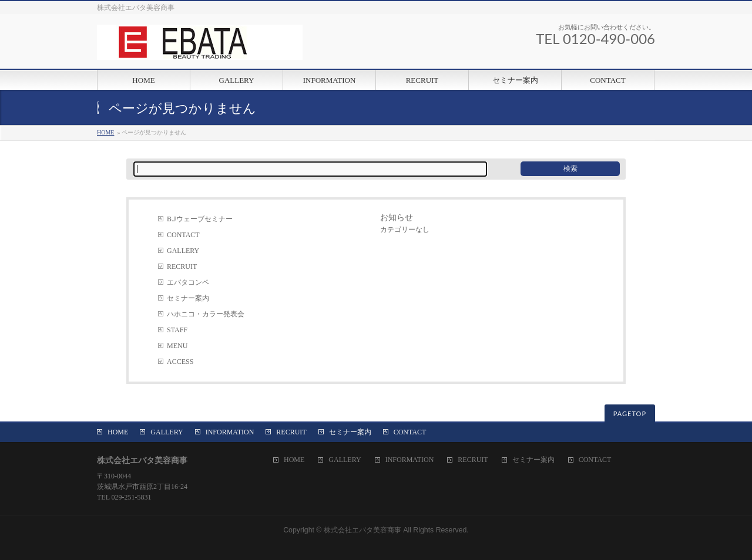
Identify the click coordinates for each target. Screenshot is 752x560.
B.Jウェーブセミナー (200, 219)
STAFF (177, 330)
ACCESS (180, 362)
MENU (177, 346)
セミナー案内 (188, 298)
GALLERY (183, 251)
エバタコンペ (188, 282)
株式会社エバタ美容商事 (362, 530)
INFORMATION (230, 432)
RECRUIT (182, 266)
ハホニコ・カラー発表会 (206, 314)
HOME (105, 132)
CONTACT (183, 235)
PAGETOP (630, 414)
